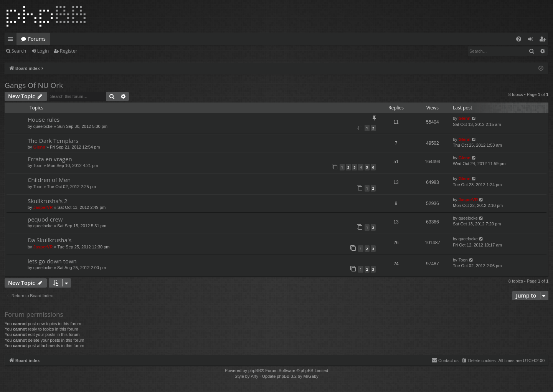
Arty (255, 376)
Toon (38, 165)
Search (19, 51)
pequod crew (45, 219)
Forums (37, 39)
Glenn (465, 118)
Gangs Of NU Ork (34, 85)
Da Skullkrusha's (50, 240)
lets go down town (52, 261)
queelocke (43, 126)
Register (69, 51)
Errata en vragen (50, 159)
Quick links (12, 40)
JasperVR (43, 207)
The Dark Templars (53, 141)
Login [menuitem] (532, 40)
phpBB (255, 370)
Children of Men (49, 180)
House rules (44, 119)
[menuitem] (519, 39)
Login (43, 51)
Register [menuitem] (544, 40)
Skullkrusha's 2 (48, 201)
